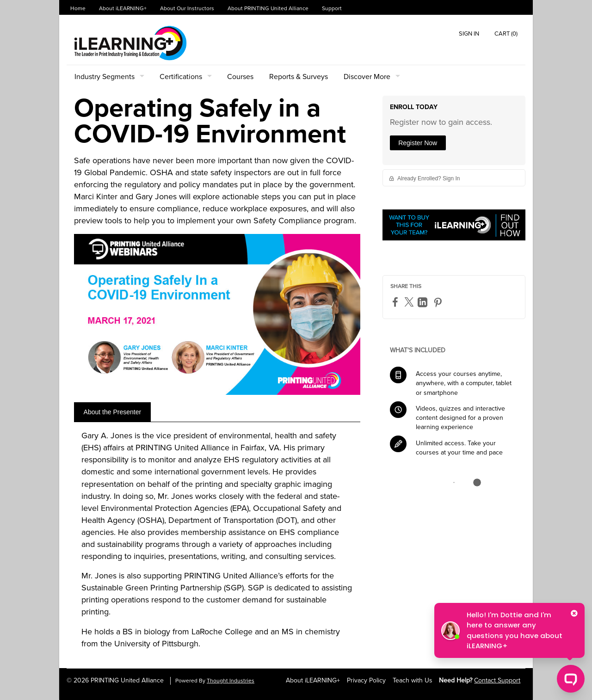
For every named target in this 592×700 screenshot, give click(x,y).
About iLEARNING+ (123, 9)
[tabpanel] (217, 543)
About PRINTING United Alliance (268, 9)
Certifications (181, 77)
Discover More (367, 77)
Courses (240, 77)
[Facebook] (396, 302)
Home (78, 9)
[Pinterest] (439, 302)
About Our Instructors (187, 9)
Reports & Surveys (299, 77)
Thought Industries (231, 681)
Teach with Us (413, 680)
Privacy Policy (366, 680)
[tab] (112, 412)
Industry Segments (105, 77)
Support (332, 9)
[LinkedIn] (424, 302)
